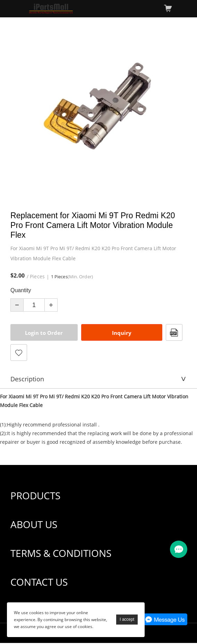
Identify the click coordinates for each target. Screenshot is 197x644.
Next (178, 110)
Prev (19, 110)
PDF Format (174, 332)
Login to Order (44, 333)
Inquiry (122, 333)
